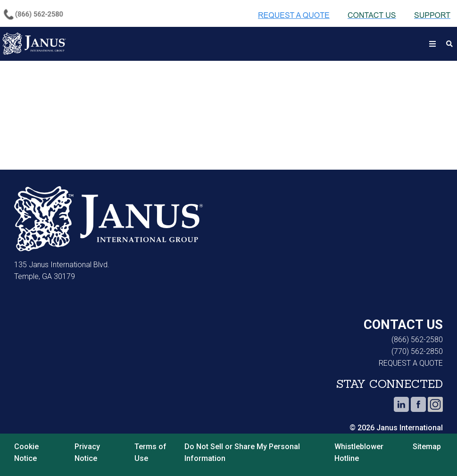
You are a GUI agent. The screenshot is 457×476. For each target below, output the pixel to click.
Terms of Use (150, 452)
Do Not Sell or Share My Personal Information (242, 452)
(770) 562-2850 (417, 351)
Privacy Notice (87, 452)
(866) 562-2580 (417, 340)
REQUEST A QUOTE (411, 363)
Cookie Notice (26, 452)
